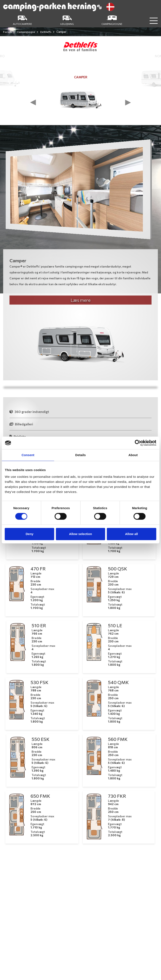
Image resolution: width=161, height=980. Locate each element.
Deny (30, 534)
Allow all (131, 534)
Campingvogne (26, 32)
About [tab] (133, 455)
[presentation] (33, 103)
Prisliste (18, 436)
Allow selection (80, 534)
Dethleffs (46, 32)
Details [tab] (81, 455)
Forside (8, 32)
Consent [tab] (28, 455)
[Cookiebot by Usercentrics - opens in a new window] (138, 443)
